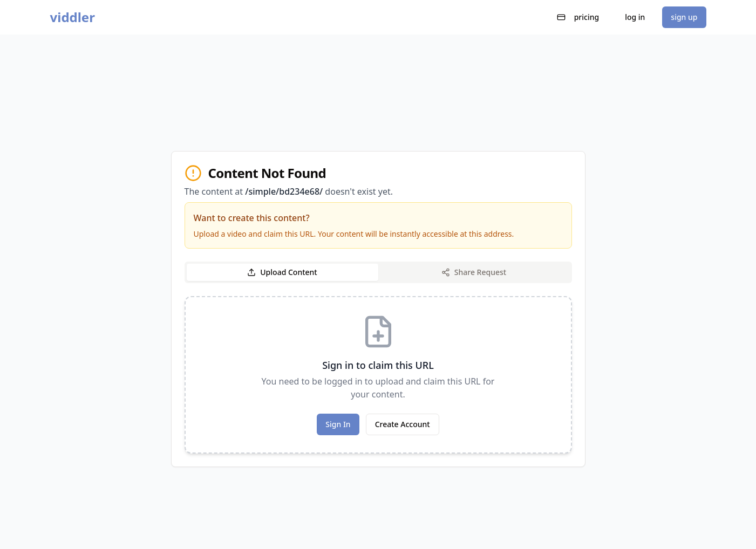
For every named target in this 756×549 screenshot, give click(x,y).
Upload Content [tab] (282, 272)
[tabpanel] (378, 375)
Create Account (403, 424)
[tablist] (378, 272)
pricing (578, 17)
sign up (684, 17)
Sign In (338, 424)
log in (635, 17)
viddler (73, 17)
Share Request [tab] (474, 272)
